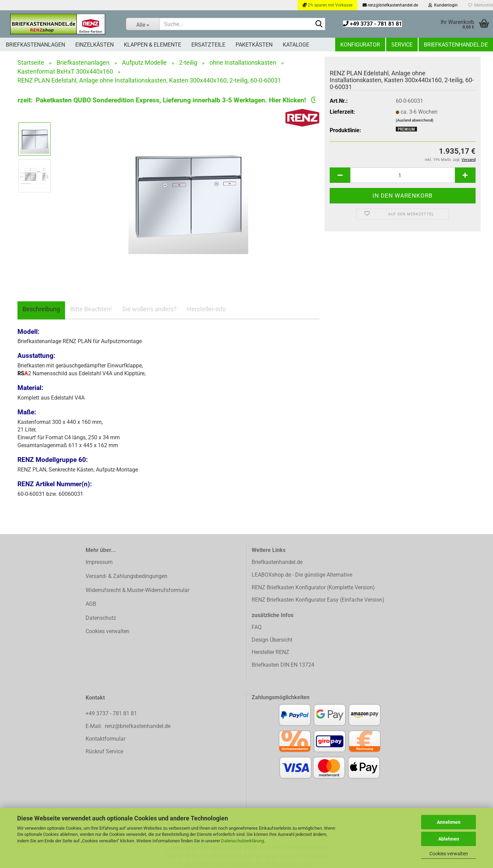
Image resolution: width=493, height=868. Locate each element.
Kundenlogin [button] (443, 5)
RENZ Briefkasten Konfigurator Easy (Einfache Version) (318, 600)
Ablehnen (449, 839)
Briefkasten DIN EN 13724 (283, 665)
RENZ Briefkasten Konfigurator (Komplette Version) (313, 587)
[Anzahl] (403, 175)
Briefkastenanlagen (35, 45)
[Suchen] (319, 24)
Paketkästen (254, 45)
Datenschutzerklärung (243, 841)
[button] (340, 175)
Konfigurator (360, 45)
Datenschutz (101, 618)
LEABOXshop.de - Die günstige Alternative (302, 575)
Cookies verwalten (449, 854)
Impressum (99, 562)
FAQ (257, 627)
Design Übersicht (272, 640)
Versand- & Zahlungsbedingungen (127, 576)
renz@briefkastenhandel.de (390, 5)
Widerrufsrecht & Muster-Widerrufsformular (137, 590)
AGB (91, 604)
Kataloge (296, 45)
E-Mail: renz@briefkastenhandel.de (128, 726)
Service (402, 45)
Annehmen (449, 822)
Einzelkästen (94, 45)
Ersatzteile (208, 45)
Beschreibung (41, 309)
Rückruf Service (104, 751)
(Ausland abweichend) (415, 120)
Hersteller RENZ (270, 652)
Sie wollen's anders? (149, 309)
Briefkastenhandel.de (456, 45)
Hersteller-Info (206, 309)
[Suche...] (143, 24)
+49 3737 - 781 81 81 (372, 24)
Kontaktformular (105, 739)
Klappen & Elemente (153, 45)
